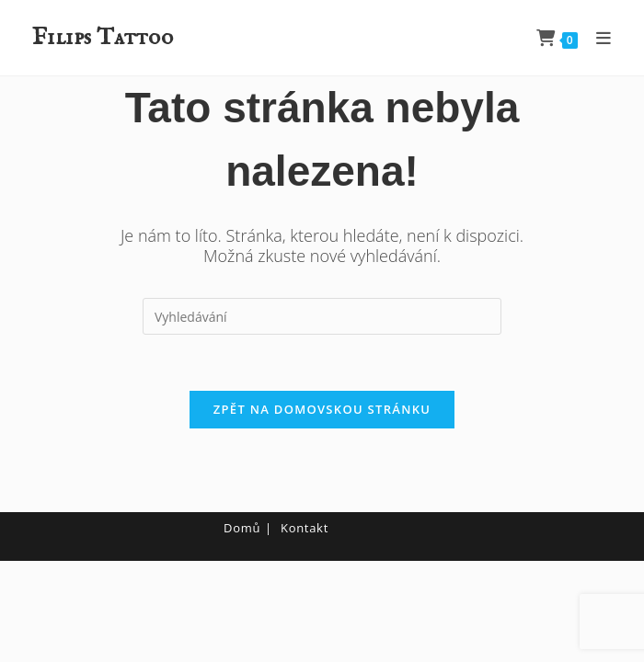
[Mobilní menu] (597, 38)
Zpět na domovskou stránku (322, 409)
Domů (242, 528)
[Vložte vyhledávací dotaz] (322, 316)
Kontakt (305, 528)
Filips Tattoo (103, 38)
